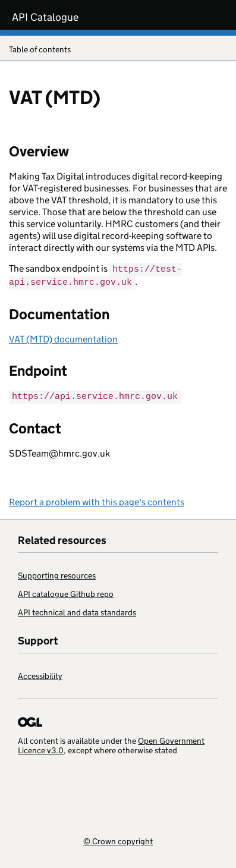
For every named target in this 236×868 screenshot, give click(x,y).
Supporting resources (57, 574)
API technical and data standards (77, 611)
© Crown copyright (118, 839)
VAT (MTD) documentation (63, 338)
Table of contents (118, 50)
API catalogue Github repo (66, 592)
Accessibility (40, 674)
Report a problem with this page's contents (97, 500)
